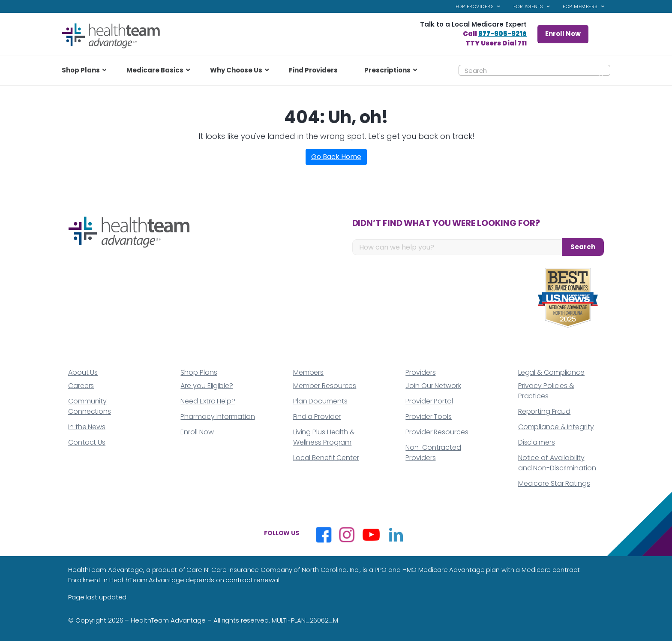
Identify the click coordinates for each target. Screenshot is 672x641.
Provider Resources (437, 432)
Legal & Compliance (551, 372)
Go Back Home (336, 157)
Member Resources (325, 386)
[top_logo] (111, 36)
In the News (87, 427)
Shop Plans (199, 372)
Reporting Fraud (544, 411)
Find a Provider (317, 417)
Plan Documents (320, 401)
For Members (580, 6)
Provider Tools (429, 417)
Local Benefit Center (326, 458)
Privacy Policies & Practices (546, 391)
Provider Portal (429, 401)
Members (308, 372)
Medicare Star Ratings (554, 483)
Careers (81, 386)
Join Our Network (433, 386)
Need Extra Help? (208, 401)
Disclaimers (537, 442)
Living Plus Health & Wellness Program (324, 437)
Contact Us (87, 442)
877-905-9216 (502, 34)
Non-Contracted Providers (433, 453)
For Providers (475, 6)
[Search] (534, 70)
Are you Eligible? (207, 386)
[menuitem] (478, 7)
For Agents (528, 6)
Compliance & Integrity (556, 427)
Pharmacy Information (217, 417)
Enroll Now (563, 34)
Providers (420, 372)
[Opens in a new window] (323, 534)
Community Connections (90, 406)
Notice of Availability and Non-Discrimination (557, 463)
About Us (83, 372)
